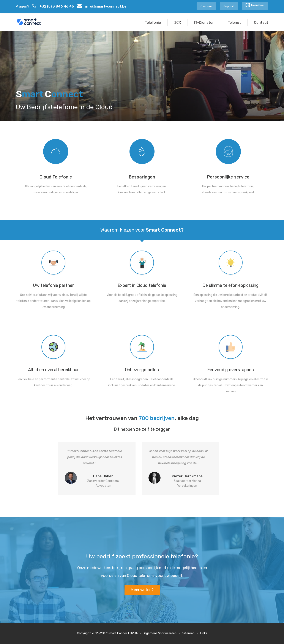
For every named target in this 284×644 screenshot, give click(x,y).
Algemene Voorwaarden (160, 633)
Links (204, 633)
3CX (178, 22)
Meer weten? (142, 590)
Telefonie (153, 22)
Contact (261, 22)
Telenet (234, 22)
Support (229, 6)
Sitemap (188, 633)
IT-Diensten (204, 22)
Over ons (206, 6)
